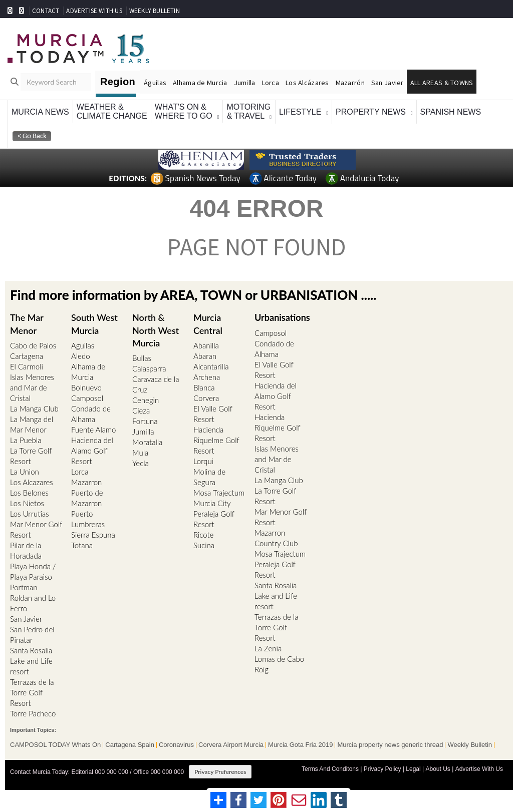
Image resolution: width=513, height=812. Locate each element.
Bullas (142, 358)
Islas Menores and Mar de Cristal (32, 387)
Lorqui (203, 461)
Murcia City (212, 503)
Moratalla (147, 442)
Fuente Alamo (93, 430)
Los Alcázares (307, 83)
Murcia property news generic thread (390, 745)
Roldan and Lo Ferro (33, 603)
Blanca (204, 387)
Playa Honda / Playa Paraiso (33, 571)
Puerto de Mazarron (87, 498)
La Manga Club (34, 409)
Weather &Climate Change (112, 111)
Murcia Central (208, 324)
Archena (207, 377)
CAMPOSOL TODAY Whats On (55, 745)
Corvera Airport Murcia (231, 745)
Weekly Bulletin (470, 745)
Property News (371, 112)
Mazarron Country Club (276, 538)
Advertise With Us (479, 769)
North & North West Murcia (156, 330)
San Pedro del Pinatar (32, 635)
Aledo (81, 356)
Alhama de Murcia (200, 83)
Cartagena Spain (130, 745)
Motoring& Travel (248, 111)
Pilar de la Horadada (26, 550)
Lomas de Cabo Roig (279, 664)
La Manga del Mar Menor (32, 424)
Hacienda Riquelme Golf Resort (216, 440)
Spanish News (451, 112)
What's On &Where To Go (184, 111)
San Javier (388, 83)
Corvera (206, 398)
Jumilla (245, 83)
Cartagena (27, 356)
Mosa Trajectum (219, 493)
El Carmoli (27, 366)
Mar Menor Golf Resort (36, 529)
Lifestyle (300, 112)
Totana (82, 545)
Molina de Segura (209, 477)
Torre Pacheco (33, 713)
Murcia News (40, 112)
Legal (413, 769)
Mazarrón (350, 83)
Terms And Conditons (330, 769)
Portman (24, 587)
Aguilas (83, 345)
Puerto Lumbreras (88, 519)
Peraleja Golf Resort (214, 519)
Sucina (204, 545)
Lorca (271, 83)
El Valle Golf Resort (213, 414)
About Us (438, 769)
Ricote (203, 535)
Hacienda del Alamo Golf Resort (92, 451)
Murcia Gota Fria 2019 (300, 745)
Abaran (205, 356)
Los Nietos (27, 503)
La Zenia (268, 648)
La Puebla (26, 440)
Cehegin (146, 400)
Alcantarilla (211, 366)
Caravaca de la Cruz (156, 384)
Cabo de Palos (33, 345)
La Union (25, 472)
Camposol (87, 398)
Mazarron (86, 482)
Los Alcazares (32, 482)
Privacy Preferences (220, 772)
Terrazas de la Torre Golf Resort (32, 692)
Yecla (141, 463)
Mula (140, 453)
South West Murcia (94, 324)
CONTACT (46, 11)
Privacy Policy (382, 769)
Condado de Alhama (91, 414)
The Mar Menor (27, 324)
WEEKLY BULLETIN (155, 11)
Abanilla (206, 345)
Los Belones (29, 493)
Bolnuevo (86, 387)
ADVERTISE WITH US (94, 11)
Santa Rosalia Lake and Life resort (31, 661)
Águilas (155, 83)
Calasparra (149, 368)
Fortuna (145, 421)
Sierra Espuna (93, 535)
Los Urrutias (30, 514)
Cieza (141, 411)
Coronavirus (176, 745)
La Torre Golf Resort (31, 456)
